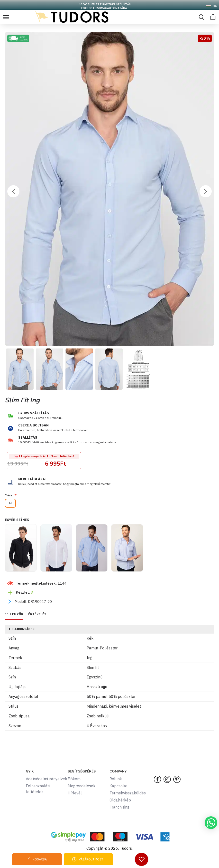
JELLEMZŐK (14, 614)
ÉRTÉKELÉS (37, 614)
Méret (9, 495)
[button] (13, 191)
